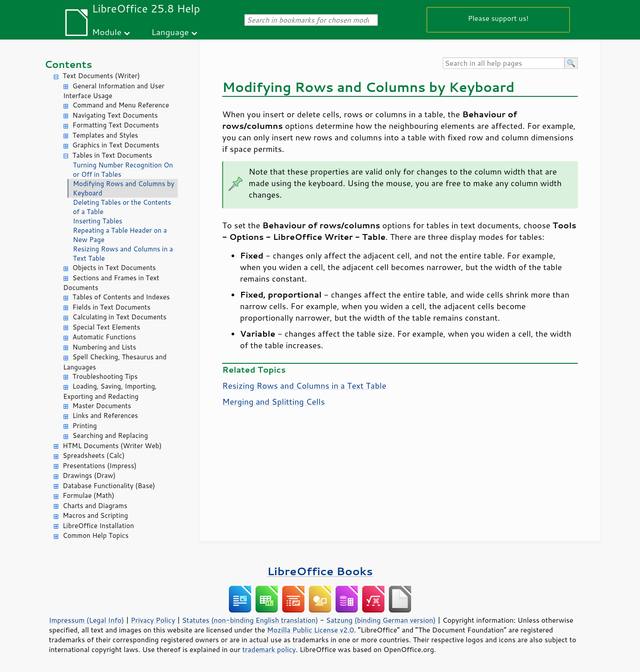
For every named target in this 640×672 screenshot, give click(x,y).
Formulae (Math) (88, 495)
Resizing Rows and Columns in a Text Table (123, 254)
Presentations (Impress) (100, 466)
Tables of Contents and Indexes (121, 297)
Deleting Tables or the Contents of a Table (122, 207)
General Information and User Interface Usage (114, 91)
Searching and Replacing (110, 435)
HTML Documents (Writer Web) (112, 446)
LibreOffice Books (320, 571)
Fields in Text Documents (111, 307)
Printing (85, 426)
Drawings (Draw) (89, 475)
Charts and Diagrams (95, 506)
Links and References (105, 416)
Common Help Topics (96, 535)
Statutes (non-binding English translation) (250, 620)
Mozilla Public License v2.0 (311, 630)
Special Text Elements (106, 327)
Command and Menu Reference (121, 105)
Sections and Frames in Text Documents (111, 283)
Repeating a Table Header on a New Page (120, 235)
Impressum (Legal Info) (86, 620)
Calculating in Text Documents (119, 317)
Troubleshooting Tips (105, 376)
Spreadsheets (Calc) (94, 455)
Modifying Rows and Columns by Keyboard (124, 188)
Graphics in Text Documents (116, 145)
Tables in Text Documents (112, 155)
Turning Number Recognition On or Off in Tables (123, 170)
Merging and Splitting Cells (274, 402)
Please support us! (498, 18)
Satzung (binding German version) (381, 620)
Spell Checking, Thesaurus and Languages (115, 362)
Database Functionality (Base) (109, 486)
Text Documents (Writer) (101, 76)
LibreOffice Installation (98, 526)
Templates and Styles (105, 135)
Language (170, 32)
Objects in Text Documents (114, 268)
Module (107, 32)
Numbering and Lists (104, 347)
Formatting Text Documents (116, 125)
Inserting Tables (98, 221)
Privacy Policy (153, 620)
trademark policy (269, 649)
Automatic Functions (104, 337)
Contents (68, 64)
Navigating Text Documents (115, 115)
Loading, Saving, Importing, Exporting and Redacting (110, 391)
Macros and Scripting (95, 515)
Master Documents (102, 406)
